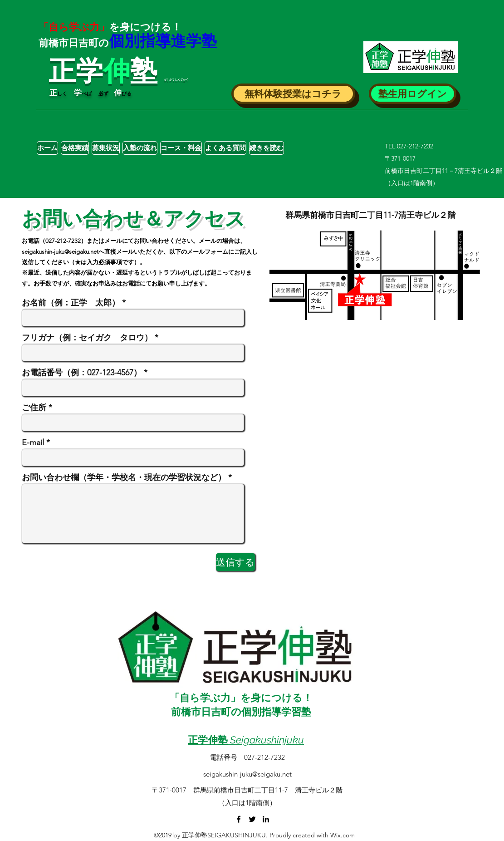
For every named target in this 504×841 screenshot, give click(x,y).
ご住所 (34, 408)
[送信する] (235, 562)
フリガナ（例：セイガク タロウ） (87, 338)
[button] (293, 94)
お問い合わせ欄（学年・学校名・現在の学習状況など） (124, 477)
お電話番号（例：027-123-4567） (82, 373)
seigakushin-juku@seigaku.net (60, 252)
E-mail (33, 443)
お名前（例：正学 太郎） (71, 303)
